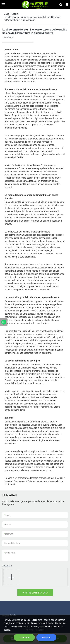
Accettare (24, 637)
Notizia (15, 14)
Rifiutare (46, 637)
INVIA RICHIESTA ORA (35, 593)
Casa (6, 14)
